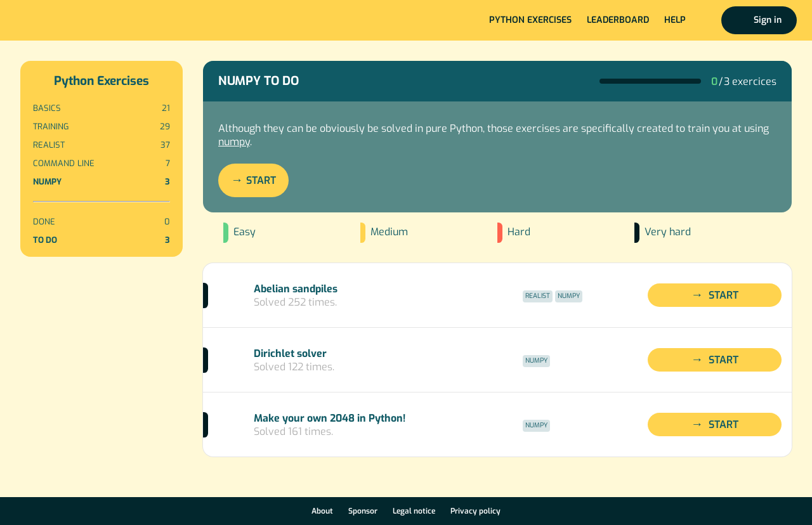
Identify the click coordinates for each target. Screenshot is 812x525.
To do (101, 240)
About (322, 511)
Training (101, 126)
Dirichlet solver (290, 353)
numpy (234, 142)
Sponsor (363, 511)
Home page (52, 20)
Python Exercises (101, 81)
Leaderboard (618, 20)
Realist (101, 145)
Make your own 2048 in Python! (330, 418)
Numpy (101, 182)
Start (261, 180)
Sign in (768, 20)
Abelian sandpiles (296, 289)
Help (675, 20)
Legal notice (414, 511)
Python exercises (530, 20)
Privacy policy (475, 511)
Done (101, 222)
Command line (101, 163)
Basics (101, 108)
